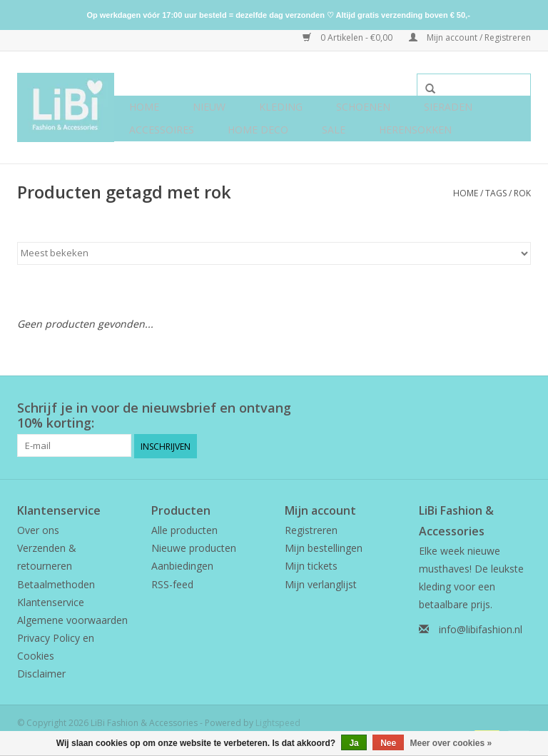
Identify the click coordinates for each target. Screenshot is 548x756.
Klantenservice (51, 601)
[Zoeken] (474, 85)
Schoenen (363, 107)
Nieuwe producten (194, 547)
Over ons (38, 529)
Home (144, 107)
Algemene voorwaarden (72, 619)
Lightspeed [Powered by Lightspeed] (278, 721)
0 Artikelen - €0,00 (349, 37)
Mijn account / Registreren (470, 37)
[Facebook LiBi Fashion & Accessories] (494, 408)
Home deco (258, 130)
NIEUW (209, 107)
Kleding (281, 107)
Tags (496, 193)
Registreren (311, 529)
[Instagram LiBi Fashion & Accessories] (519, 408)
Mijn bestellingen (324, 547)
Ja (354, 743)
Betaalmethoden (56, 583)
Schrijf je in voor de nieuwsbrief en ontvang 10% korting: (154, 415)
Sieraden (448, 107)
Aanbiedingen (182, 565)
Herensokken (415, 130)
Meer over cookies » (451, 743)
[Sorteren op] (274, 253)
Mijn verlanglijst (321, 583)
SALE (334, 130)
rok (522, 193)
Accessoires (162, 130)
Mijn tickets (311, 565)
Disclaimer (41, 673)
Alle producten (184, 529)
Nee (388, 743)
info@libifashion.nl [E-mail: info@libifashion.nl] (481, 629)
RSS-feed (172, 583)
